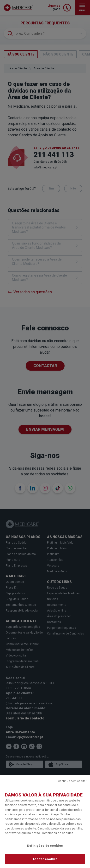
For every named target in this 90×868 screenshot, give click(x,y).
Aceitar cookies (45, 859)
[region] (45, 821)
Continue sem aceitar (72, 781)
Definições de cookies (45, 846)
